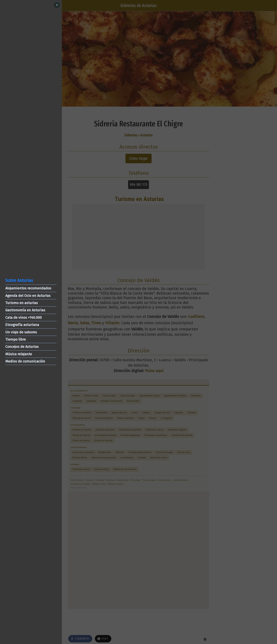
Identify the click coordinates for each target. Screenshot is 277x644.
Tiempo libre (16, 339)
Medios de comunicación (25, 361)
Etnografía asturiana (22, 325)
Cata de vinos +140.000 (23, 317)
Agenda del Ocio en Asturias (28, 296)
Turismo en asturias (22, 303)
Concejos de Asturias (22, 347)
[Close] (57, 5)
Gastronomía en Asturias (25, 310)
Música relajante (19, 354)
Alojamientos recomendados (28, 288)
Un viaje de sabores (21, 332)
